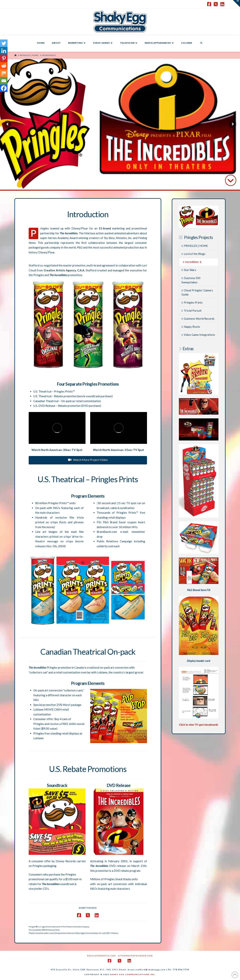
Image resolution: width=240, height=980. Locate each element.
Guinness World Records (198, 319)
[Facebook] (4, 88)
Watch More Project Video (88, 460)
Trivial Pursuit (191, 310)
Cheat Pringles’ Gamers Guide (197, 292)
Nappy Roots (191, 327)
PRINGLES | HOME (195, 246)
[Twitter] (4, 43)
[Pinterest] (4, 58)
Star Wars (189, 270)
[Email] (4, 81)
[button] (236, 4)
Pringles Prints (192, 302)
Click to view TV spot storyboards (199, 725)
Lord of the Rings (193, 254)
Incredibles (192, 262)
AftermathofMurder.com (135, 956)
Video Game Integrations (198, 335)
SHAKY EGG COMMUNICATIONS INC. (133, 974)
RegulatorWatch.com (101, 956)
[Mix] (4, 73)
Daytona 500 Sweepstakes (191, 280)
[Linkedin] (4, 51)
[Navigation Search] (201, 43)
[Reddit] (4, 66)
